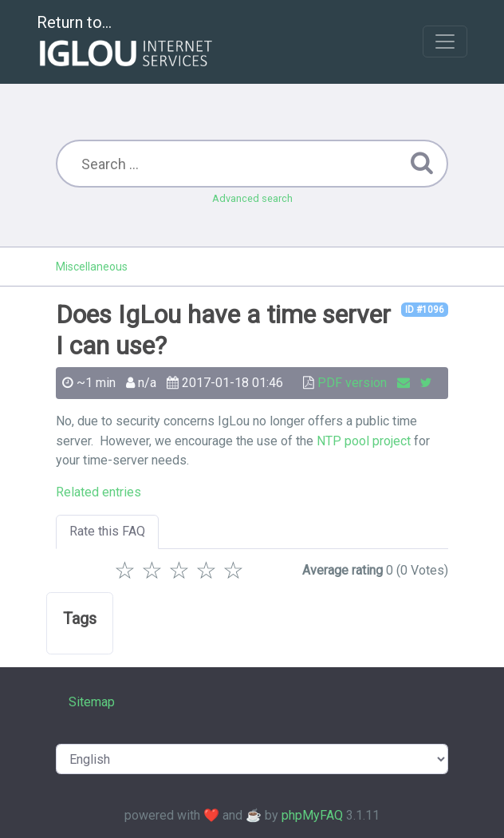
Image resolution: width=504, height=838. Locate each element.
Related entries (98, 492)
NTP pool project (364, 441)
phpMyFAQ (312, 815)
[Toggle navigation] (445, 42)
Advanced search (252, 198)
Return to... (126, 43)
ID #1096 (425, 310)
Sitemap (92, 702)
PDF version (352, 383)
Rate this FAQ (107, 531)
